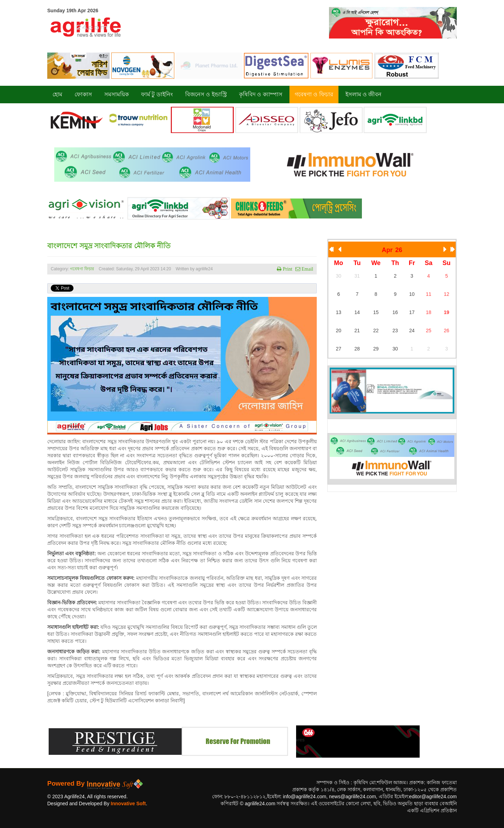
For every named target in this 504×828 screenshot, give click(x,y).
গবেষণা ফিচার (82, 269)
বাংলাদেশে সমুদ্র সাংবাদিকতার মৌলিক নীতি (109, 246)
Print (287, 269)
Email (307, 269)
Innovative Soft (128, 803)
